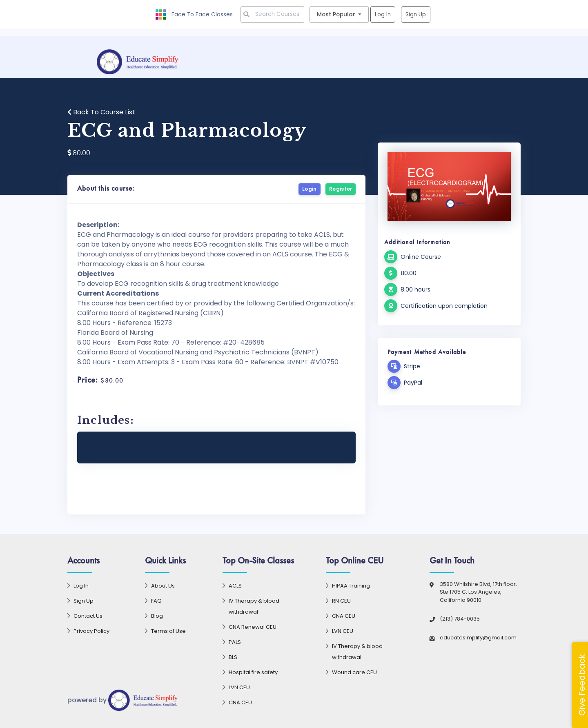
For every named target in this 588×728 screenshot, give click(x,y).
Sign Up (416, 14)
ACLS (235, 586)
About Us (163, 586)
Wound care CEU (354, 672)
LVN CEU (239, 687)
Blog (157, 616)
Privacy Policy (91, 631)
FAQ (156, 601)
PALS (235, 642)
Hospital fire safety (253, 672)
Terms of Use (168, 631)
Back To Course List (101, 112)
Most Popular (337, 14)
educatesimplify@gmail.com (478, 638)
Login (310, 189)
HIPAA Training (351, 586)
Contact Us (88, 616)
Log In (383, 14)
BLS (233, 657)
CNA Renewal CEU (253, 627)
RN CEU (341, 601)
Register (341, 189)
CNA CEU (240, 702)
